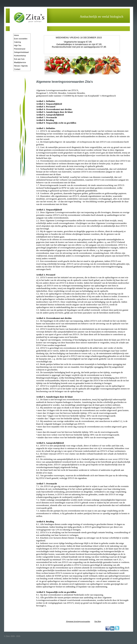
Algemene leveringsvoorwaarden (78, 621)
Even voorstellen (21, 39)
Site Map (98, 621)
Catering (18, 42)
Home (16, 35)
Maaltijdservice (20, 62)
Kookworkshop (20, 56)
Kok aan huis (19, 59)
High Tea (18, 45)
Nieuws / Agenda (21, 66)
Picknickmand (20, 49)
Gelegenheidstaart (22, 52)
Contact (17, 69)
